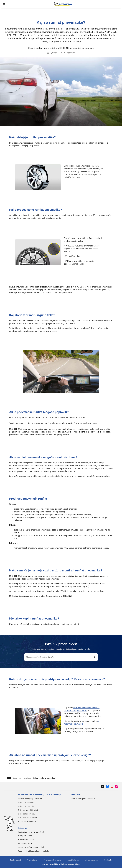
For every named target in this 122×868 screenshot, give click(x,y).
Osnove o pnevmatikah (22, 778)
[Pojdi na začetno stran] (63, 4)
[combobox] (61, 657)
